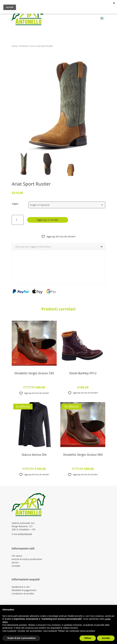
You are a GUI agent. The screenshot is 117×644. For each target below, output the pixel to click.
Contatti (16, 566)
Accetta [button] (106, 638)
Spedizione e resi (21, 587)
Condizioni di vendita (23, 593)
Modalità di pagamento (24, 590)
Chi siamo (17, 556)
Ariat (32, 46)
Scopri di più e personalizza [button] (21, 638)
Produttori (24, 46)
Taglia (15, 204)
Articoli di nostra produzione (27, 559)
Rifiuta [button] (88, 638)
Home (14, 46)
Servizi (15, 562)
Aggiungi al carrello (48, 220)
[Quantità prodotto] (18, 220)
